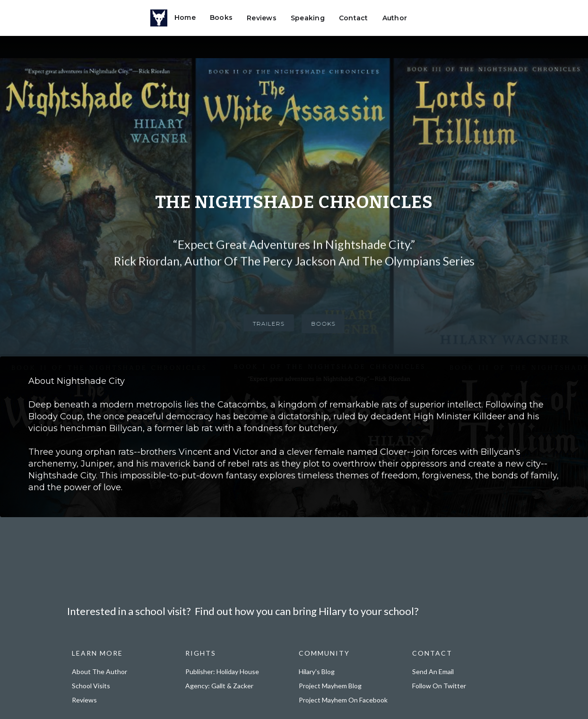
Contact (354, 18)
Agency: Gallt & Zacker (219, 686)
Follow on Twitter (439, 686)
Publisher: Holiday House (222, 671)
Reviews (262, 18)
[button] (426, 16)
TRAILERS (265, 324)
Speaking (308, 18)
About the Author (99, 671)
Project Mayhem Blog (330, 686)
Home (185, 17)
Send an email (433, 671)
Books (221, 17)
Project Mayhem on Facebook (343, 700)
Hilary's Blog (317, 671)
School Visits (91, 686)
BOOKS (327, 324)
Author (395, 18)
